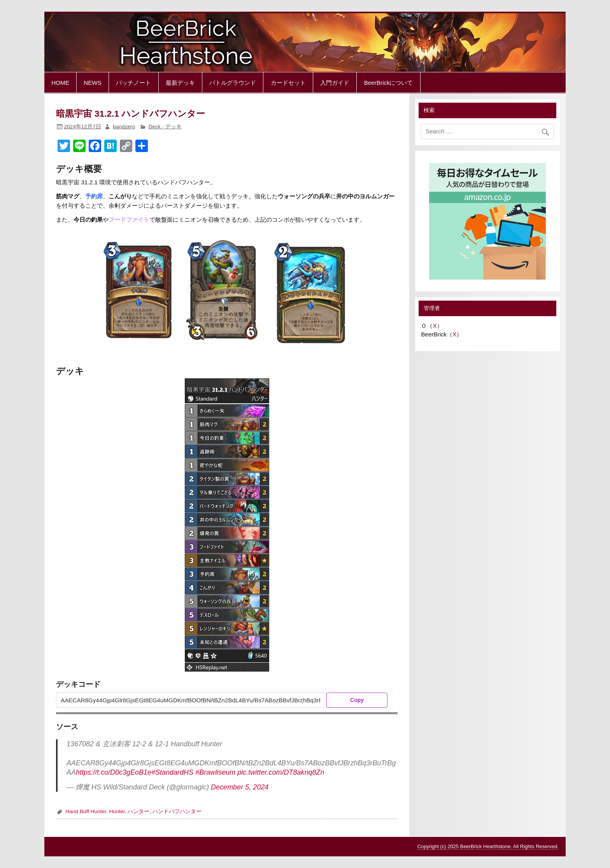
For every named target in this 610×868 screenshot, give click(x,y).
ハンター (138, 811)
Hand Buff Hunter (86, 811)
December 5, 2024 (240, 787)
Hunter (117, 811)
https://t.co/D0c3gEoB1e (114, 772)
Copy (357, 700)
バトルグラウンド (233, 83)
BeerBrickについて (389, 83)
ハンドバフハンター (177, 811)
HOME (60, 83)
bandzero (124, 127)
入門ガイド (335, 83)
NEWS (93, 83)
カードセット (288, 83)
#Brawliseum (215, 772)
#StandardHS (172, 772)
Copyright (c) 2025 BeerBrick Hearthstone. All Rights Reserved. (488, 846)
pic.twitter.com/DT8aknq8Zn (281, 772)
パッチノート (133, 83)
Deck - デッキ (165, 127)
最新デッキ (180, 83)
